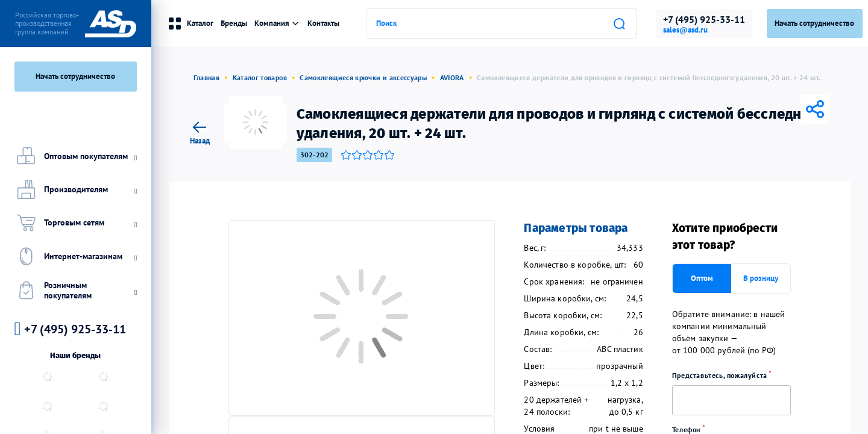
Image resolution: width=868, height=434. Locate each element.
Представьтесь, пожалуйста (726, 375)
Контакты (323, 23)
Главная (207, 77)
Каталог (190, 24)
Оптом (702, 278)
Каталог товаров (260, 77)
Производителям (76, 190)
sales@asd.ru (685, 30)
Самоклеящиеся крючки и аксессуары (363, 77)
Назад (200, 131)
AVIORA (452, 77)
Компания (277, 23)
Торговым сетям (76, 223)
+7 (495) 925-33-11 (704, 19)
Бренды (234, 23)
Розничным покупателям (76, 290)
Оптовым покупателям (76, 156)
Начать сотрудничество (75, 76)
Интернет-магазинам (76, 256)
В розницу (761, 278)
